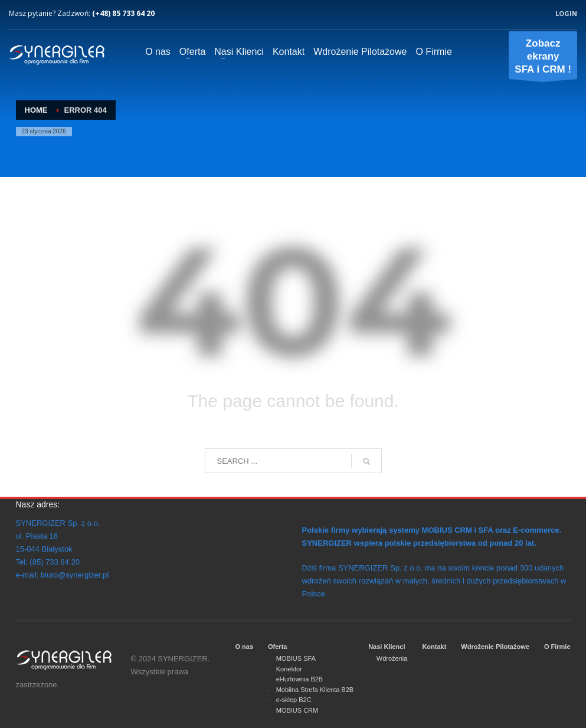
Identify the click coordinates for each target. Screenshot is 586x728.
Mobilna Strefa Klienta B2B (315, 690)
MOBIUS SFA (296, 658)
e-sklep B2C (294, 700)
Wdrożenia (392, 658)
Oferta (277, 647)
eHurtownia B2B (300, 679)
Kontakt (434, 647)
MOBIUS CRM (297, 710)
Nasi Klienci (387, 647)
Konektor (289, 669)
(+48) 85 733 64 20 (123, 13)
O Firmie (557, 647)
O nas (244, 647)
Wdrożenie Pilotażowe (495, 647)
